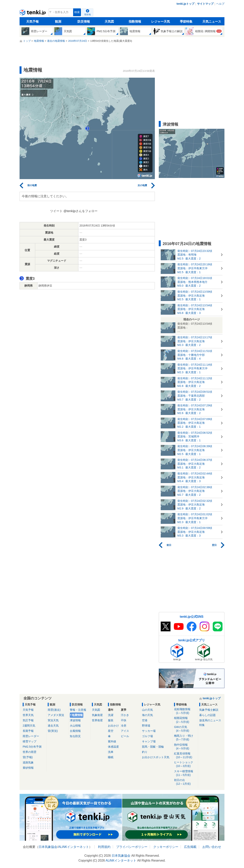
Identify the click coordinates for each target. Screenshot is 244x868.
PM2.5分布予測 (32, 747)
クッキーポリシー (166, 847)
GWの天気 (185, 729)
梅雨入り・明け (185, 738)
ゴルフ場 (147, 736)
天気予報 (32, 22)
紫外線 (112, 741)
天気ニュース (212, 22)
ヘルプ (220, 4)
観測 (58, 22)
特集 (202, 725)
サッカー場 (149, 731)
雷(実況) (53, 731)
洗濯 (111, 715)
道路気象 (28, 762)
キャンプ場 (149, 741)
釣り (145, 752)
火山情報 (75, 726)
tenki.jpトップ (185, 4)
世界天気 (28, 715)
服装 (111, 720)
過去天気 (53, 726)
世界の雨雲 (30, 752)
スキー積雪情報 (185, 773)
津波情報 (75, 720)
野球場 (146, 726)
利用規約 (104, 847)
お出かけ (113, 726)
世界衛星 (97, 720)
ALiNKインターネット (74, 847)
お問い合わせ (212, 847)
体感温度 (113, 747)
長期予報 (28, 731)
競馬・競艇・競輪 (153, 747)
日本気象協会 (48, 847)
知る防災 (75, 736)
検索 (77, 12)
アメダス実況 (56, 715)
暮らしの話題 (207, 715)
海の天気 (147, 715)
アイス (125, 731)
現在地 (87, 14)
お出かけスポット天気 (156, 757)
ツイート (56, 211)
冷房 (124, 726)
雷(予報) (28, 757)
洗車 (111, 752)
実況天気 (53, 720)
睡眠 (111, 757)
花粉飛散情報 (185, 711)
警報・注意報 (78, 710)
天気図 (109, 22)
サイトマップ (205, 4)
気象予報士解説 (209, 710)
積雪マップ (30, 741)
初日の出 (185, 782)
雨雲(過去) (54, 710)
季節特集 (186, 22)
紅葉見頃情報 (185, 756)
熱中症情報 (185, 747)
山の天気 (147, 710)
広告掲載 (190, 847)
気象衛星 (97, 715)
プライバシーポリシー (132, 847)
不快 (124, 720)
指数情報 (135, 22)
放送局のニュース (210, 720)
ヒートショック (185, 764)
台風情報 (75, 731)
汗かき (125, 715)
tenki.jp (33, 13)
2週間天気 (29, 726)
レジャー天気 (161, 22)
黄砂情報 (28, 768)
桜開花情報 (185, 720)
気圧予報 (28, 720)
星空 (111, 731)
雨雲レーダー (31, 736)
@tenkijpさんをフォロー (81, 211)
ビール (125, 736)
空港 (145, 720)
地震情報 (77, 715)
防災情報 (84, 22)
